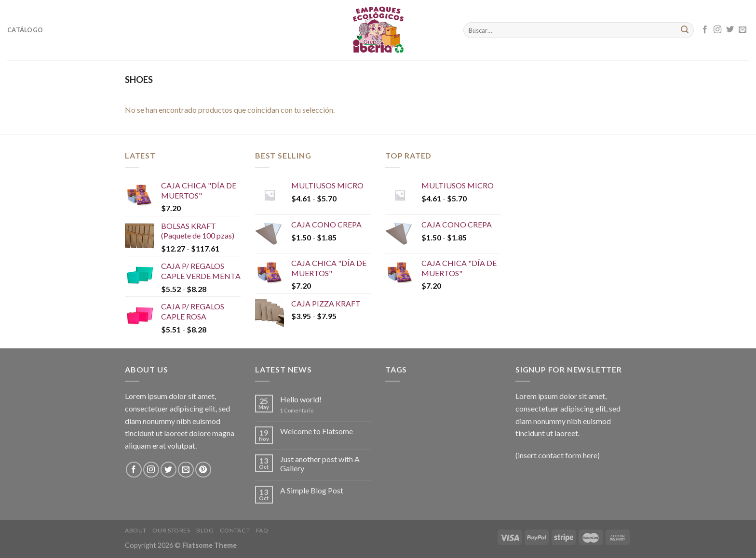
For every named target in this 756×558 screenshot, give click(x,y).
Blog (205, 530)
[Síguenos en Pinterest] (203, 470)
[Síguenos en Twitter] (730, 30)
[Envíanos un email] (742, 30)
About (136, 530)
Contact (235, 530)
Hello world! (301, 399)
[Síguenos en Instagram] (717, 30)
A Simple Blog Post (312, 490)
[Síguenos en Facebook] (705, 30)
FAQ (262, 530)
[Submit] (685, 30)
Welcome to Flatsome (317, 431)
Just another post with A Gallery (320, 464)
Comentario (297, 410)
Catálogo (25, 30)
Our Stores (171, 530)
